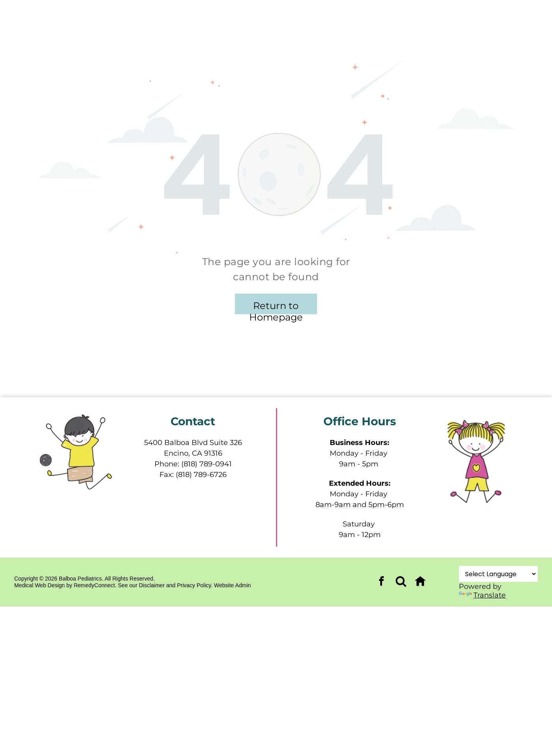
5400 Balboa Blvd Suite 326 (193, 443)
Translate (482, 595)
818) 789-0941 (208, 464)
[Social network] (401, 582)
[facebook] (381, 582)
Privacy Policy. (195, 585)
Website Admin (232, 585)
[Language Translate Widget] (498, 574)
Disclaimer (152, 585)
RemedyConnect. (95, 585)
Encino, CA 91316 (193, 453)
